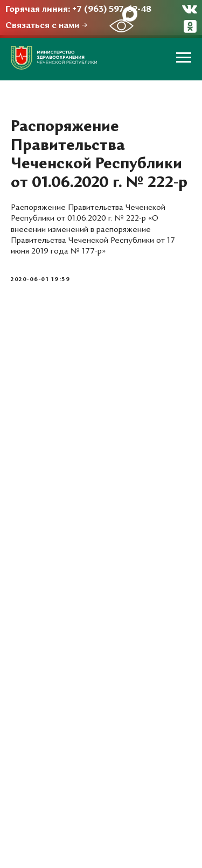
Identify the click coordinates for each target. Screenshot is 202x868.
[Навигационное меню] (184, 58)
